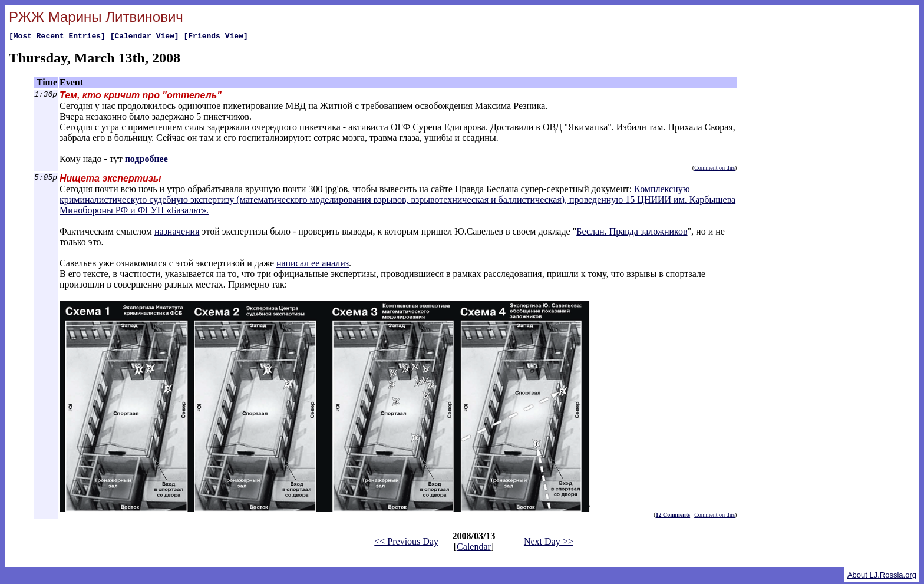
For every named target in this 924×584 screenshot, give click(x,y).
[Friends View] (215, 37)
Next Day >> (549, 543)
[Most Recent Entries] (57, 37)
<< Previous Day (406, 543)
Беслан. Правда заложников (632, 233)
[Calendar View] (145, 37)
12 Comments (673, 517)
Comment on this (715, 169)
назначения (177, 233)
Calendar (474, 548)
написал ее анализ (313, 265)
